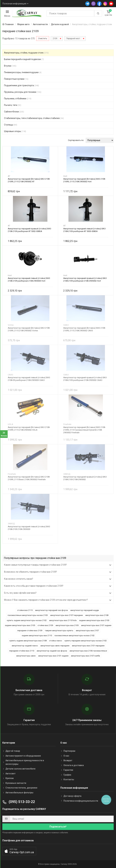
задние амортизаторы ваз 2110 (37, 635)
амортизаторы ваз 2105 (67, 625)
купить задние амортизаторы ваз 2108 (28, 641)
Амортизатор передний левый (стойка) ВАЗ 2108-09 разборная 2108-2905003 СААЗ (29, 379)
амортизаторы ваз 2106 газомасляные (88, 651)
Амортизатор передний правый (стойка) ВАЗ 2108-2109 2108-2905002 (85, 478)
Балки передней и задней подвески (24, 59)
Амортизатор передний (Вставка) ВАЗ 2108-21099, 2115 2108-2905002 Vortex (29, 329)
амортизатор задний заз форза (52, 651)
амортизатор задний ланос (25, 646)
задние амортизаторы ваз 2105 (20, 625)
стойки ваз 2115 (25, 610)
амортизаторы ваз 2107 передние (66, 615)
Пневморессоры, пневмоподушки (23, 72)
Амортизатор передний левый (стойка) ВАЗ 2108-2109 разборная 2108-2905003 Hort (29, 280)
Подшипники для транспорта (22, 85)
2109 (55, 38)
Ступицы (11, 125)
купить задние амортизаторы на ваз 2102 (27, 620)
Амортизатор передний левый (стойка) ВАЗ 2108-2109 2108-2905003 (29, 528)
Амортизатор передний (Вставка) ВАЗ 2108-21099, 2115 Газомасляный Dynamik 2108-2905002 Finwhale (84, 430)
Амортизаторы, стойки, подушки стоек (26, 53)
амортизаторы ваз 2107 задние (96, 625)
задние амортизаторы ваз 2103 (94, 620)
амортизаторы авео (26, 656)
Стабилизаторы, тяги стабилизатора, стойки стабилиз (34, 118)
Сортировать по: (76, 140)
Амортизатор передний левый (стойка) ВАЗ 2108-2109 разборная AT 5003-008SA (84, 230)
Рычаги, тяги (13, 105)
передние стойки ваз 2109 (30, 631)
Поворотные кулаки (16, 79)
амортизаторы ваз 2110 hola (63, 620)
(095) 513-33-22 (19, 802)
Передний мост (73, 38)
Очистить (43, 38)
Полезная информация (14, 4)
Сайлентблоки (14, 112)
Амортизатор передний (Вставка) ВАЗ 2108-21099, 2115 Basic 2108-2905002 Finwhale (29, 478)
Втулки (10, 66)
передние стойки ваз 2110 (22, 651)
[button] (19, 851)
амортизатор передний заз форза (51, 610)
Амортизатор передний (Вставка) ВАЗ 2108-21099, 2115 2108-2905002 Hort (84, 180)
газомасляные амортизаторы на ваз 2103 (28, 615)
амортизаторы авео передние (55, 646)
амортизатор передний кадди (85, 610)
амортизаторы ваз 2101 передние (88, 646)
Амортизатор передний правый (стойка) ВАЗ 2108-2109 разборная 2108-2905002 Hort (85, 280)
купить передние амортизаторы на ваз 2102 (86, 641)
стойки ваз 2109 (45, 625)
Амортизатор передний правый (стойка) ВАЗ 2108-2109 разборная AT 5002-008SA (29, 230)
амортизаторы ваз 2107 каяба (85, 656)
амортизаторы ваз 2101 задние (53, 656)
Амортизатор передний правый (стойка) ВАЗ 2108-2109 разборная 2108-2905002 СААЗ (85, 379)
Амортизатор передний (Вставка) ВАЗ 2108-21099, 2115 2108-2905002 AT (29, 180)
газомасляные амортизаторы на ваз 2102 (74, 635)
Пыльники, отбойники (18, 99)
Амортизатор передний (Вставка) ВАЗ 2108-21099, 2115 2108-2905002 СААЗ (84, 329)
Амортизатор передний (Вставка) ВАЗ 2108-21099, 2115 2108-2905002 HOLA (29, 429)
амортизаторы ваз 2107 (87, 631)
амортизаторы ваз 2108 (97, 615)
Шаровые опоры (15, 131)
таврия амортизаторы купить (59, 631)
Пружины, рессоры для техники (23, 92)
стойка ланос (56, 641)
